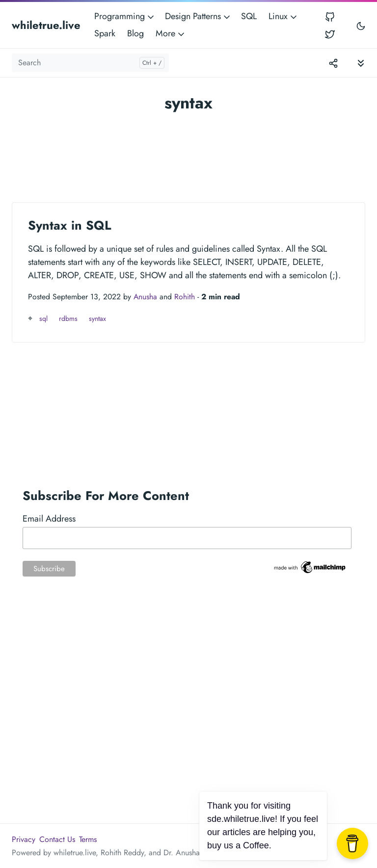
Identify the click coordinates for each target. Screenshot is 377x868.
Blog (135, 33)
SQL (249, 16)
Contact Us (57, 839)
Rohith (185, 297)
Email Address (49, 519)
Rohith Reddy (122, 853)
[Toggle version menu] (333, 63)
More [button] (171, 33)
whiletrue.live (46, 25)
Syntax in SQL (69, 225)
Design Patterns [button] (198, 16)
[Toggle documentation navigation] (361, 63)
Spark (105, 33)
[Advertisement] (188, 153)
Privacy (24, 839)
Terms (88, 839)
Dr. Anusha (182, 853)
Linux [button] (283, 16)
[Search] (90, 63)
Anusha (145, 297)
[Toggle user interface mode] (361, 25)
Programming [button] (125, 16)
